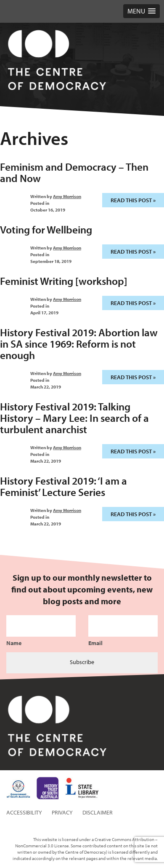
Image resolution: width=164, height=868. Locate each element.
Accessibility (24, 812)
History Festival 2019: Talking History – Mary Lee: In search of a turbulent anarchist (74, 418)
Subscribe (82, 662)
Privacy (62, 812)
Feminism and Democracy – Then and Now (74, 172)
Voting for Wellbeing (46, 229)
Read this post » (133, 200)
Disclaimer (98, 812)
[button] (142, 11)
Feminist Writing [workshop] (64, 281)
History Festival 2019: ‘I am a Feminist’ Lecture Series (63, 486)
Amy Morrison (67, 196)
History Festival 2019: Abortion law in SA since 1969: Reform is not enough (79, 344)
